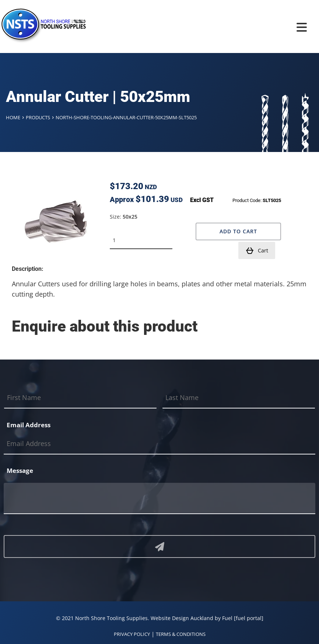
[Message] (159, 498)
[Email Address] (159, 444)
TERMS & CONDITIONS (181, 634)
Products (38, 117)
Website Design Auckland (182, 618)
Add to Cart (238, 231)
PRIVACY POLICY (132, 634)
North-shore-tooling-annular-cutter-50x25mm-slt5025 (126, 117)
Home (13, 117)
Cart (257, 251)
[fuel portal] (249, 618)
